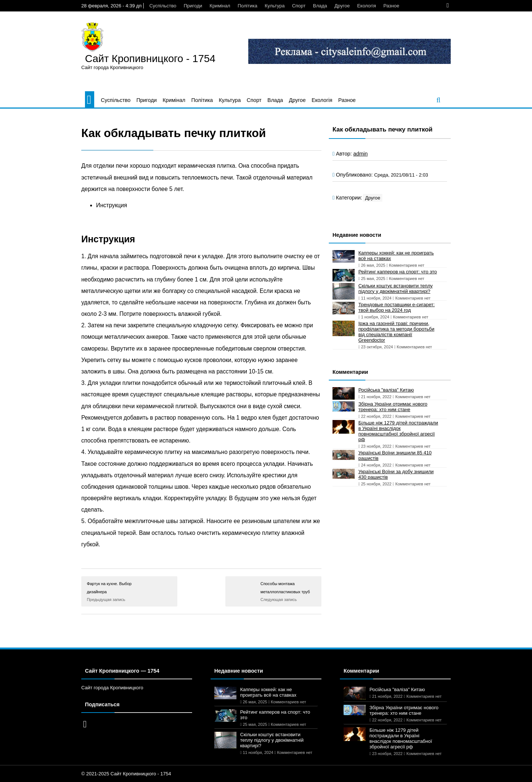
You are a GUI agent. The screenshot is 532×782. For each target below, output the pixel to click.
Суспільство (163, 6)
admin (360, 154)
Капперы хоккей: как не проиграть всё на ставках (396, 256)
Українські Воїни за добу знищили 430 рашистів (396, 474)
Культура (274, 6)
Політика (247, 6)
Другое (342, 6)
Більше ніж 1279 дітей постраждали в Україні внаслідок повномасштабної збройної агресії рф (398, 431)
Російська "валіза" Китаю (386, 390)
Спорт (299, 6)
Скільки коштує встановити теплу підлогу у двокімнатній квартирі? (395, 288)
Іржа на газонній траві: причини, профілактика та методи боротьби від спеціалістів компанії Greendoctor (396, 332)
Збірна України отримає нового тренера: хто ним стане (393, 407)
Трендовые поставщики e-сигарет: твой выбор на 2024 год (397, 307)
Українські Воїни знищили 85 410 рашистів (395, 455)
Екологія (367, 6)
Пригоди (193, 6)
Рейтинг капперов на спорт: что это (398, 272)
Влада (320, 6)
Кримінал (220, 6)
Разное (391, 6)
